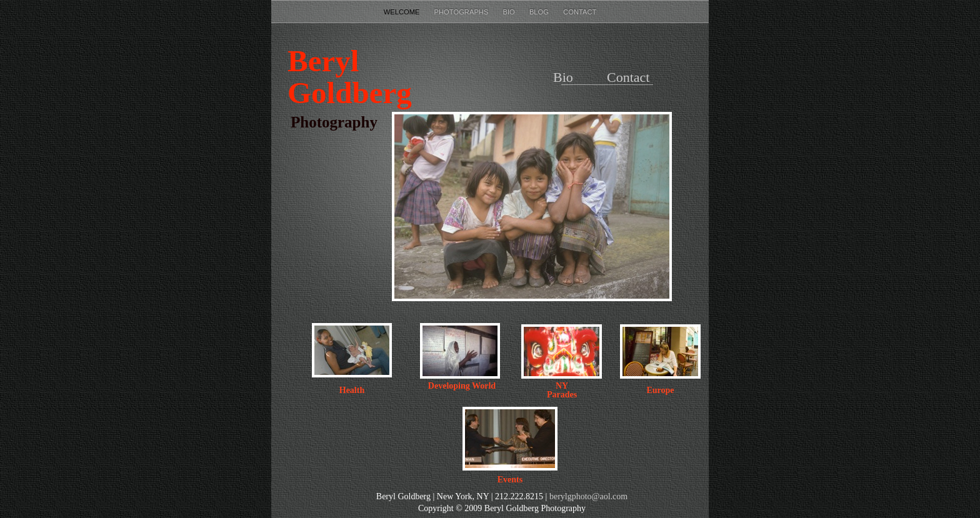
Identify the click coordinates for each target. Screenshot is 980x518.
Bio (510, 12)
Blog (540, 12)
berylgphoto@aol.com (588, 496)
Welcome (403, 12)
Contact (580, 12)
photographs (462, 12)
